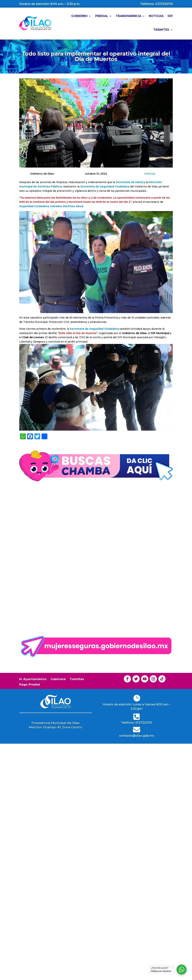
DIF (170, 16)
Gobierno (79, 16)
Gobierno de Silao (37, 559)
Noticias (156, 16)
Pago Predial (30, 685)
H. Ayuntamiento (33, 679)
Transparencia (128, 16)
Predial (102, 16)
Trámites (161, 30)
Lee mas (34, 591)
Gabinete (58, 679)
